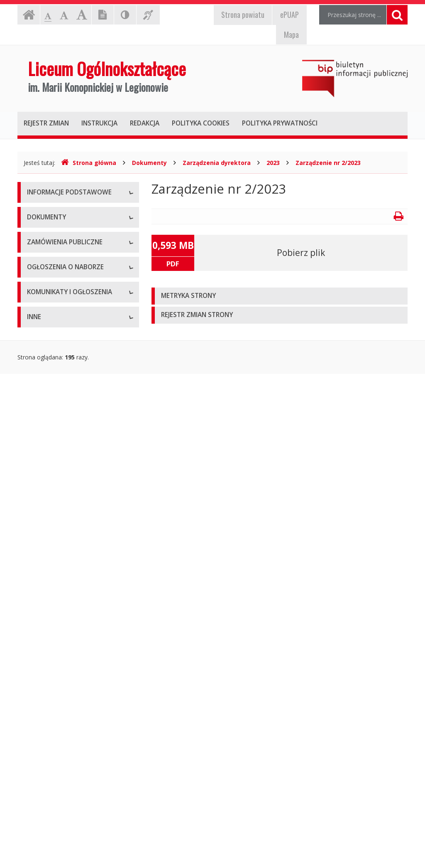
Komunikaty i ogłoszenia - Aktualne (74, 667)
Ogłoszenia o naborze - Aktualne (71, 586)
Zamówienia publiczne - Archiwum (73, 542)
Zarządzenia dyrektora (217, 163)
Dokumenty (149, 163)
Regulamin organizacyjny (60, 368)
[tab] (280, 296)
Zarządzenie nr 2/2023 (328, 163)
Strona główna (89, 163)
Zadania (38, 287)
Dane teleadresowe (53, 212)
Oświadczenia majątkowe (61, 813)
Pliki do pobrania (49, 443)
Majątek (38, 756)
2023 (273, 163)
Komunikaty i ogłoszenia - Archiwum (62, 690)
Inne (33, 480)
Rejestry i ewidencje (54, 794)
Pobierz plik (301, 253)
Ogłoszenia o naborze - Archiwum (73, 605)
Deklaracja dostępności (59, 306)
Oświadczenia (45, 461)
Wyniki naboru (46, 623)
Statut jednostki (48, 349)
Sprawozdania (46, 424)
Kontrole (39, 775)
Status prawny (46, 231)
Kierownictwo (45, 268)
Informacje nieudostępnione (65, 738)
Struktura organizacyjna (59, 250)
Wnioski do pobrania (54, 387)
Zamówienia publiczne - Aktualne (71, 524)
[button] (280, 296)
